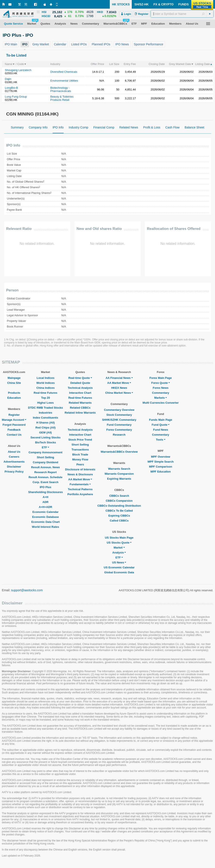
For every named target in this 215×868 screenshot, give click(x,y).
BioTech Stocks (46, 442)
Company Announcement (45, 452)
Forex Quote (161, 383)
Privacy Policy (14, 472)
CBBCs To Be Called (119, 511)
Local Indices (46, 378)
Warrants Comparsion (119, 474)
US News (119, 562)
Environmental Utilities (64, 81)
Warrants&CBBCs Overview (119, 452)
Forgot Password (14, 425)
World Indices (45, 383)
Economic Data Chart (45, 522)
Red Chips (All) (45, 428)
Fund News (161, 430)
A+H (46, 497)
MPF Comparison (161, 467)
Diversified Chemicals (64, 72)
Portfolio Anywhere (80, 494)
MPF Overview (161, 457)
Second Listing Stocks (45, 437)
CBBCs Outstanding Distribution (119, 506)
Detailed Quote (80, 383)
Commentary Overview (119, 410)
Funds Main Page (161, 420)
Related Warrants (80, 403)
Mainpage (14, 378)
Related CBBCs (80, 408)
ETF (46, 447)
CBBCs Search (119, 496)
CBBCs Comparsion (119, 501)
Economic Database (46, 517)
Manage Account (14, 420)
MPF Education (161, 472)
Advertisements (14, 462)
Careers (14, 457)
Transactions (80, 450)
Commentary (161, 393)
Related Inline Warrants (80, 413)
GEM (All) (46, 432)
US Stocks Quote (119, 543)
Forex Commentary (119, 430)
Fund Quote (161, 425)
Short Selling (46, 457)
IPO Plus (45, 487)
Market (119, 548)
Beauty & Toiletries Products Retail (62, 98)
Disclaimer (14, 467)
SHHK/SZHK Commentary (119, 420)
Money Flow (80, 459)
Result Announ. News (45, 467)
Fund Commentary (119, 425)
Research (119, 435)
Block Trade (80, 455)
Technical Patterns (80, 489)
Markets (161, 398)
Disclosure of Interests (80, 469)
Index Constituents (45, 418)
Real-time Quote (80, 378)
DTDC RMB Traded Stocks (46, 408)
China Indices (46, 388)
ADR (46, 502)
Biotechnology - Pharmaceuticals (61, 89)
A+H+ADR (46, 507)
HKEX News (119, 388)
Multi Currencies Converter (161, 403)
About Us (14, 452)
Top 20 (45, 398)
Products (14, 393)
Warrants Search (119, 469)
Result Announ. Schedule (45, 477)
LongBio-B (12, 88)
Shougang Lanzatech (18, 70)
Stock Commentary (119, 415)
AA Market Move (80, 479)
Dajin (8, 79)
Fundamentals (80, 484)
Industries (46, 413)
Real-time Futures (46, 393)
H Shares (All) (45, 423)
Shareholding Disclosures (46, 492)
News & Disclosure (80, 474)
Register (14, 415)
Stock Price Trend (80, 440)
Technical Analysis (80, 388)
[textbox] (182, 14)
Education (14, 398)
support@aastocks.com (27, 590)
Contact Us (14, 435)
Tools (161, 440)
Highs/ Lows (46, 403)
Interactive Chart (80, 393)
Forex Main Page (161, 378)
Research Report (46, 472)
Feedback (14, 430)
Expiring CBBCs (119, 516)
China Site (14, 383)
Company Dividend (46, 462)
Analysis (119, 553)
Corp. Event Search (46, 482)
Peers (80, 464)
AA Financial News (119, 378)
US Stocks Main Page (119, 538)
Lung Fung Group (16, 97)
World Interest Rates (46, 527)
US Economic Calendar (119, 567)
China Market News (119, 393)
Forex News (161, 388)
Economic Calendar (45, 512)
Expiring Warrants (119, 479)
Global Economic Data (119, 572)
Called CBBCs (119, 521)
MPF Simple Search (161, 462)
